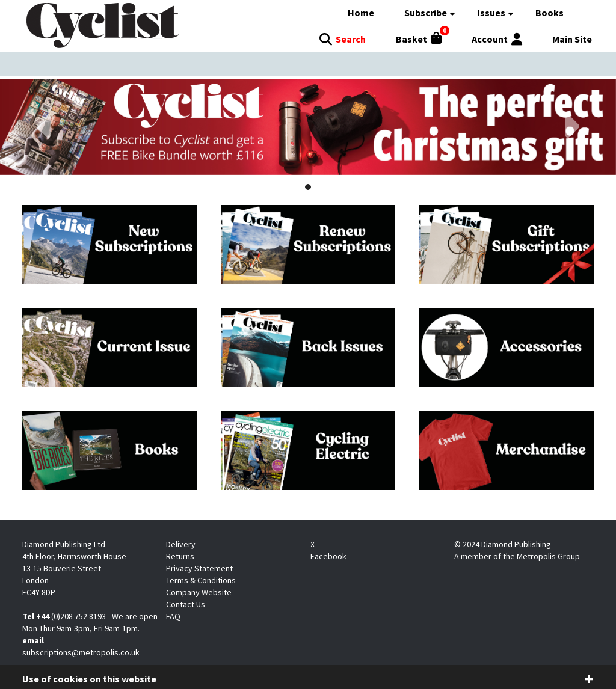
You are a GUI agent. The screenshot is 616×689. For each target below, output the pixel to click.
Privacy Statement (199, 568)
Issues (491, 13)
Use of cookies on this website (89, 679)
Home (361, 13)
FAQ (173, 616)
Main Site (572, 39)
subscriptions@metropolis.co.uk (81, 652)
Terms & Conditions (201, 580)
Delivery (181, 544)
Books (550, 13)
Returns (180, 556)
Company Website (199, 592)
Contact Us (186, 604)
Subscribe (426, 13)
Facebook (328, 556)
